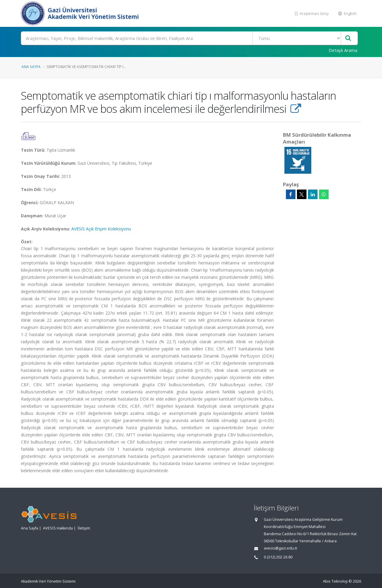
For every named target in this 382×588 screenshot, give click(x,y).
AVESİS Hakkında (58, 528)
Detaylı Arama (343, 50)
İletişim (84, 528)
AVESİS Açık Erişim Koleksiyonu (101, 229)
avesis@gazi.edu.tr (281, 548)
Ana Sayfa (31, 67)
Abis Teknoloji (335, 581)
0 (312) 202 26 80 (278, 557)
